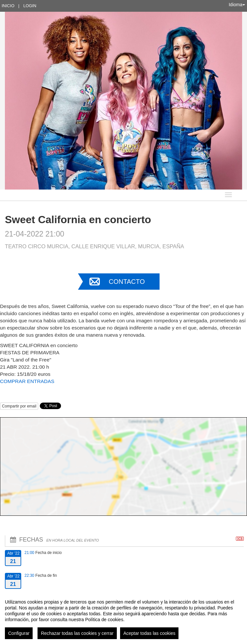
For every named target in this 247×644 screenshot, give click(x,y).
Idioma (237, 5)
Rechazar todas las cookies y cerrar (77, 633)
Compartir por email (19, 406)
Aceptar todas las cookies (149, 633)
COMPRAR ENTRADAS (27, 381)
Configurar (19, 633)
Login (30, 6)
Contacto (127, 282)
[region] (123, 617)
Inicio (8, 6)
